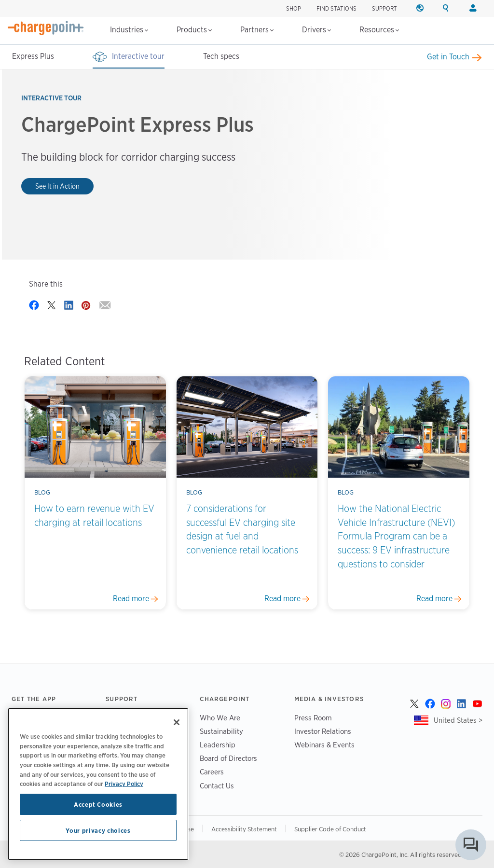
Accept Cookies (98, 804)
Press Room (313, 718)
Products (194, 30)
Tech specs (221, 56)
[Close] (177, 722)
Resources (379, 30)
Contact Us (217, 786)
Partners (257, 30)
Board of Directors (228, 758)
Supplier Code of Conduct (330, 829)
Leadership (218, 745)
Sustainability (221, 731)
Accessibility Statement (244, 829)
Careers (212, 772)
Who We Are (220, 718)
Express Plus (33, 56)
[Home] (46, 28)
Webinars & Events (324, 745)
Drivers (316, 30)
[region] (98, 784)
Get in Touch (448, 57)
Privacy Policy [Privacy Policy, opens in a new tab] (124, 784)
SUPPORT (384, 8)
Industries (129, 30)
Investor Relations (323, 731)
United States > (458, 720)
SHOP (294, 8)
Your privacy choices (98, 830)
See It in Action (57, 186)
